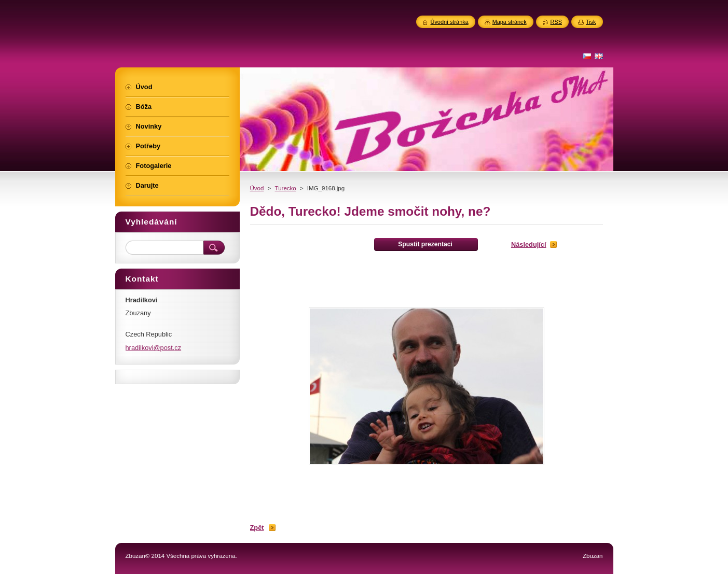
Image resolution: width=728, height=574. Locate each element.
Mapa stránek (510, 22)
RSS (556, 22)
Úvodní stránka (450, 22)
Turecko (286, 188)
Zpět (257, 528)
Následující (529, 244)
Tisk (591, 22)
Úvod (257, 188)
